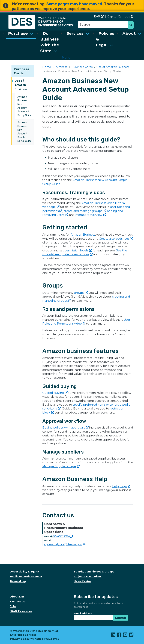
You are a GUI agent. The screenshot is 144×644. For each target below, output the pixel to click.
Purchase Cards (22, 71)
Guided (55, 393)
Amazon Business (83, 235)
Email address (83, 613)
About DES (17, 597)
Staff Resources (21, 611)
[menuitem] (21, 42)
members (91, 215)
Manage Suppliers (61, 466)
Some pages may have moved (74, 4)
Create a (116, 239)
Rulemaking (18, 581)
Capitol (120, 16)
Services (75, 33)
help (121, 486)
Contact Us (18, 602)
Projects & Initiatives (88, 577)
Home (47, 67)
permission (78, 250)
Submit (121, 618)
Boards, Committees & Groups (94, 572)
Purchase (18, 33)
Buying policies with (65, 428)
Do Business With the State (50, 42)
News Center (82, 581)
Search (132, 25)
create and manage (85, 211)
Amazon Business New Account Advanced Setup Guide (25, 106)
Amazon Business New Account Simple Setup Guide (25, 132)
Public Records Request (26, 577)
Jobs (13, 606)
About (129, 33)
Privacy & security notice (27, 639)
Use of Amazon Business (21, 85)
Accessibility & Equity (25, 572)
